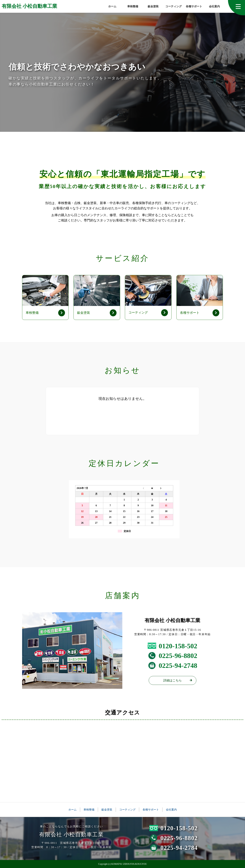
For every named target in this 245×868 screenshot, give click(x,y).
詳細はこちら (173, 680)
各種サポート (194, 6)
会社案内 (214, 6)
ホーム (112, 6)
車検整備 (133, 6)
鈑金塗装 (153, 6)
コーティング (174, 6)
